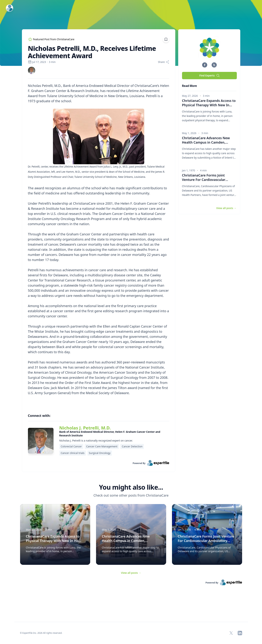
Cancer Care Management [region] (102, 446)
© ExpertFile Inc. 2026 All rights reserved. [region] (41, 633)
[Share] (164, 62)
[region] (99, 244)
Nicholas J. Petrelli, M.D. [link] (85, 428)
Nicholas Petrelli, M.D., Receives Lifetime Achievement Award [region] (92, 52)
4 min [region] (203, 170)
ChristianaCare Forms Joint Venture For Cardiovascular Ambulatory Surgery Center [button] (205, 180)
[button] (205, 65)
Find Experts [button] (209, 76)
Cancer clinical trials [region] (73, 453)
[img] (32, 70)
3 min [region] (52, 62)
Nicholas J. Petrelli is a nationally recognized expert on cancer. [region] (96, 441)
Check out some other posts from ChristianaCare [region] (131, 495)
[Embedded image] (99, 137)
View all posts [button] (226, 208)
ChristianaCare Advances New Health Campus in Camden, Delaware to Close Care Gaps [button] (206, 142)
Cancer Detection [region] (132, 446)
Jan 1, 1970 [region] (189, 170)
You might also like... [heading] (131, 487)
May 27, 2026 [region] (190, 96)
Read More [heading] (190, 86)
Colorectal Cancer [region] (71, 446)
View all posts (131, 573)
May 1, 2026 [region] (189, 133)
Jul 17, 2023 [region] (37, 62)
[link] (32, 70)
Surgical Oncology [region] (100, 453)
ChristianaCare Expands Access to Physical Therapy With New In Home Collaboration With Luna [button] (209, 105)
